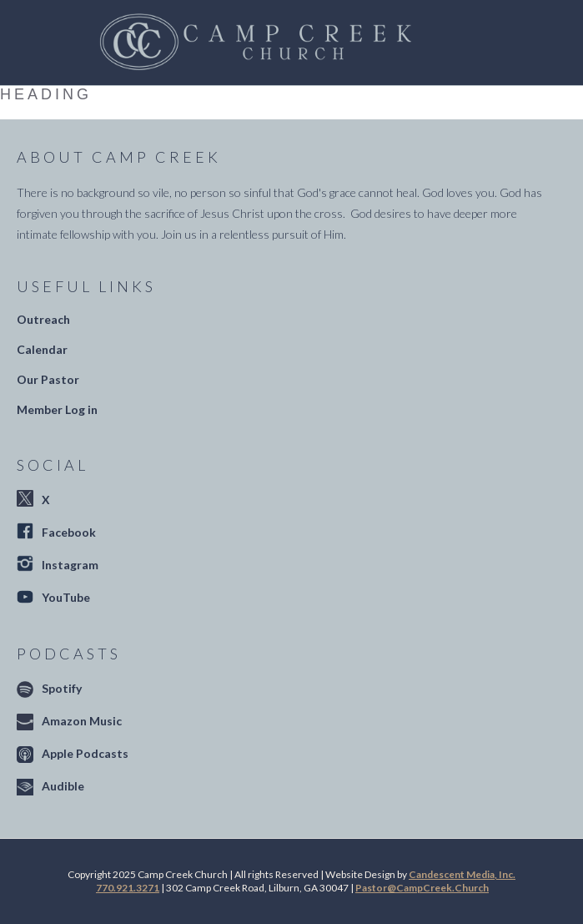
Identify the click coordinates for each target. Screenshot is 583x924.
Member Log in (57, 409)
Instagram (70, 565)
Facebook (69, 532)
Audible (63, 786)
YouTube (66, 597)
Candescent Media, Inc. (462, 874)
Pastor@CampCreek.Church (422, 888)
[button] (467, 43)
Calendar (42, 349)
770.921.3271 (128, 888)
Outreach (43, 319)
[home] (251, 43)
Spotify (62, 688)
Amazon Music (82, 721)
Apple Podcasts (85, 753)
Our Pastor (48, 379)
